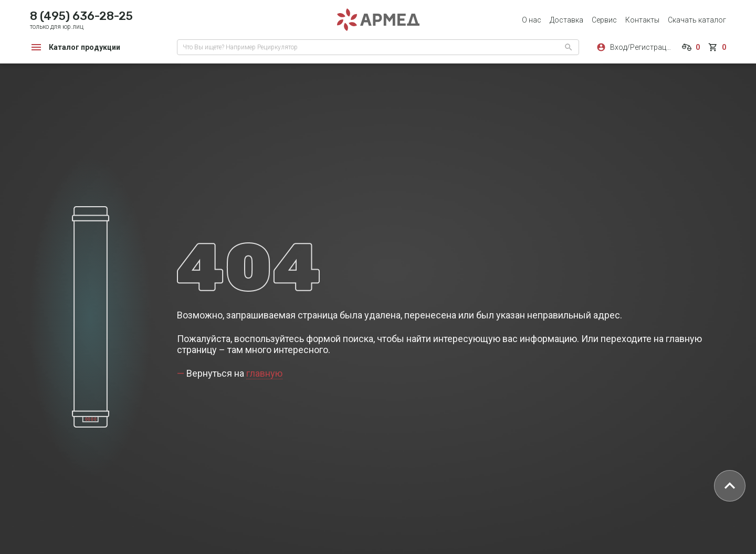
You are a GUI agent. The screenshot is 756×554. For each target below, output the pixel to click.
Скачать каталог (697, 20)
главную (264, 373)
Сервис (604, 20)
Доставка (566, 20)
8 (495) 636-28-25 (81, 16)
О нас (532, 20)
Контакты (642, 20)
